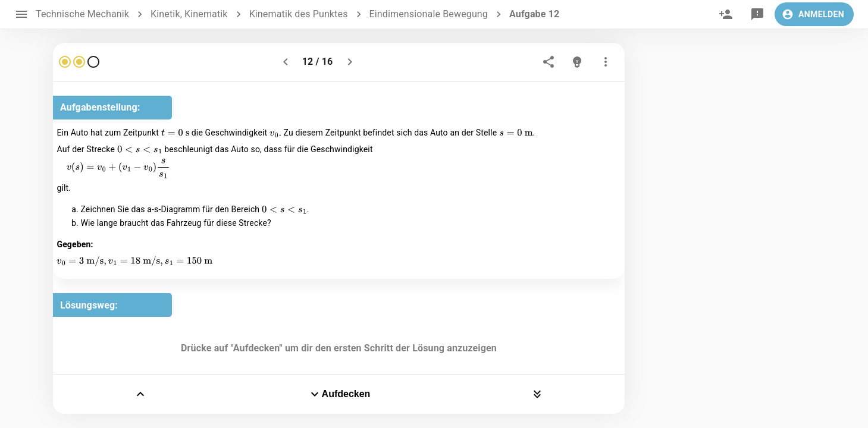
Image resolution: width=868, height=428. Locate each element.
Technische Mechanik (82, 14)
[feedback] (757, 14)
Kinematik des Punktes (299, 14)
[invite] (726, 14)
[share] (549, 62)
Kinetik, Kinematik (189, 14)
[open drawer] (21, 14)
